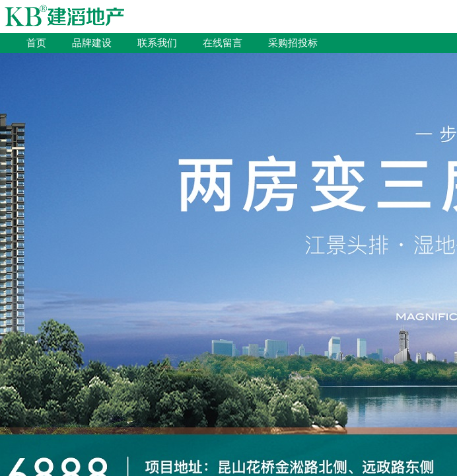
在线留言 (223, 43)
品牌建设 (92, 43)
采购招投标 (293, 43)
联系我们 (157, 43)
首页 (36, 43)
